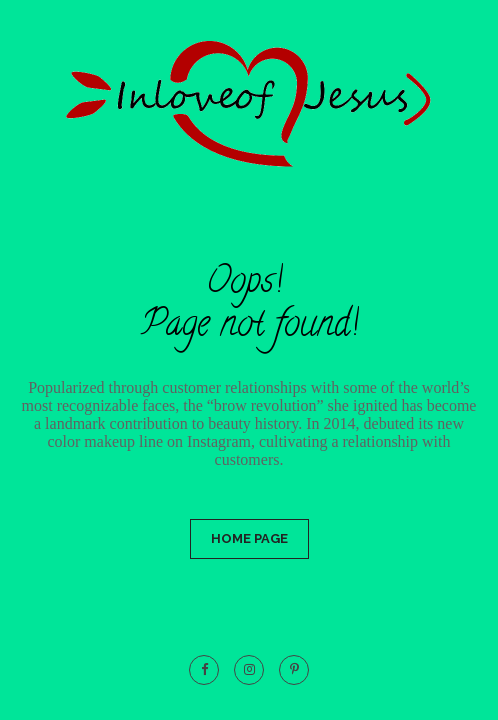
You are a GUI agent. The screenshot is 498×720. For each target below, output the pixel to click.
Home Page (249, 538)
